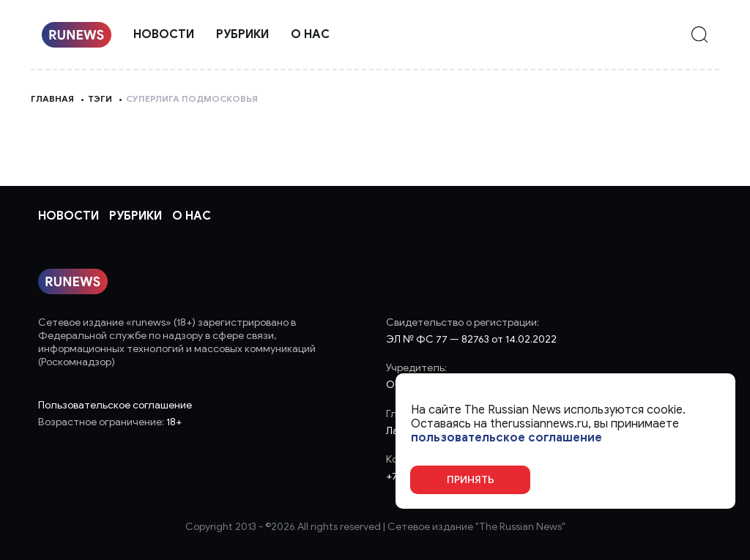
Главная (52, 98)
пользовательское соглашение (506, 438)
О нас (310, 34)
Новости (164, 34)
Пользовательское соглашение (115, 405)
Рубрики (242, 34)
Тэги (100, 98)
